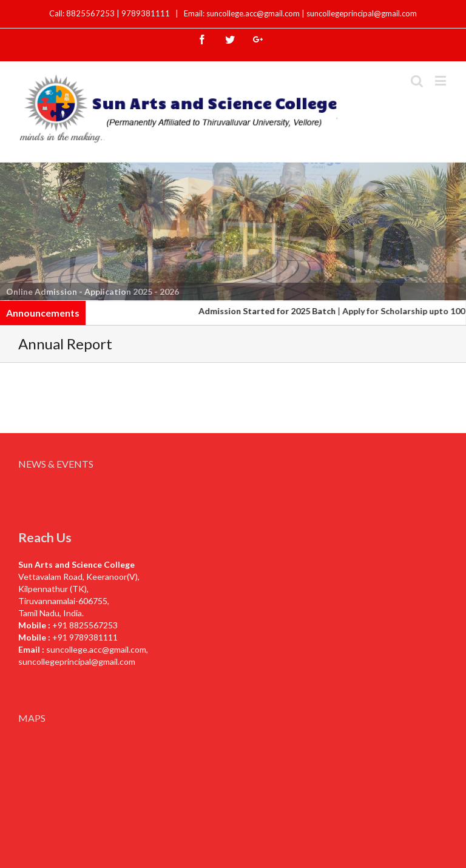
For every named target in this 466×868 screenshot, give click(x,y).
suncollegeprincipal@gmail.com (362, 13)
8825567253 (91, 13)
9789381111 (147, 13)
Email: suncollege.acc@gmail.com (242, 13)
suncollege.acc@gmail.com (96, 649)
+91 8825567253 (85, 625)
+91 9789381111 (85, 637)
